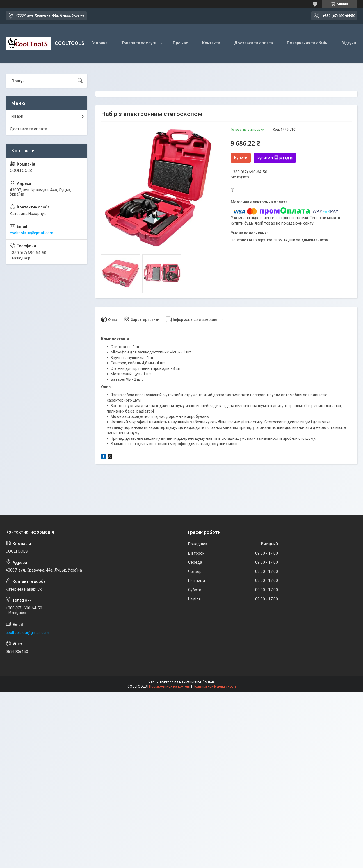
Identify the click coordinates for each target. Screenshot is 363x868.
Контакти (211, 43)
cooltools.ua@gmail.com (32, 233)
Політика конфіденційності (214, 686)
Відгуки (349, 43)
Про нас (181, 43)
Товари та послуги (139, 43)
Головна (99, 43)
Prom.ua (208, 681)
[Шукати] (80, 81)
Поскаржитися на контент (170, 686)
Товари (17, 116)
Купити (241, 158)
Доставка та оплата (254, 43)
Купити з (275, 158)
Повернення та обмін (307, 43)
